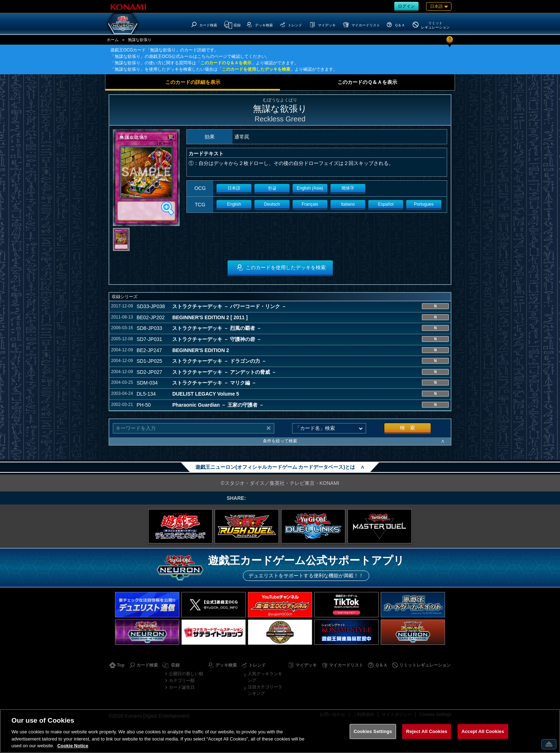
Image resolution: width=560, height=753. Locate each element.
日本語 (234, 188)
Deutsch (272, 204)
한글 (272, 188)
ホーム (113, 40)
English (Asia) (310, 188)
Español (386, 204)
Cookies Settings (373, 731)
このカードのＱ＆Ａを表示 (226, 63)
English (234, 204)
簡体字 (348, 188)
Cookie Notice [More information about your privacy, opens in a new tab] (73, 746)
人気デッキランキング (265, 677)
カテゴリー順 (182, 681)
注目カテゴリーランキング (265, 690)
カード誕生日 (182, 687)
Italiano (348, 204)
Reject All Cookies (427, 731)
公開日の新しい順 (186, 674)
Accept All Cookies (483, 731)
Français (310, 204)
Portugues (424, 204)
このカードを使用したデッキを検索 (256, 69)
